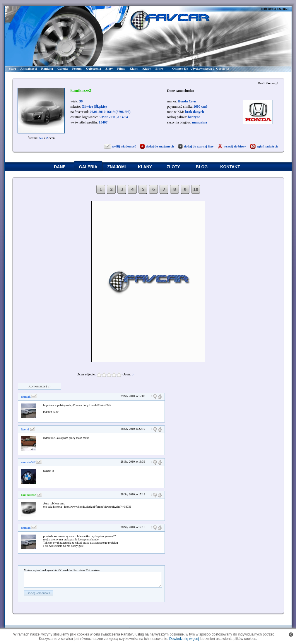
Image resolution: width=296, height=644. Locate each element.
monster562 (28, 462)
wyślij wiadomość (124, 146)
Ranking (47, 68)
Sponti (25, 429)
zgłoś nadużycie (267, 146)
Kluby (147, 68)
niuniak (26, 397)
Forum (77, 68)
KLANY (145, 167)
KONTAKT (230, 167)
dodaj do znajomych (160, 146)
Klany (134, 68)
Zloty (109, 68)
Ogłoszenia (94, 68)
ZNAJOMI (117, 167)
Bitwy (160, 68)
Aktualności (28, 68)
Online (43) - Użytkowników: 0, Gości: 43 (200, 68)
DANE (60, 167)
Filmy (121, 68)
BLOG (202, 167)
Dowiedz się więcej (184, 639)
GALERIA (88, 167)
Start (13, 68)
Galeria (63, 68)
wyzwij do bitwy (235, 146)
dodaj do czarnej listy (199, 146)
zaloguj (283, 8)
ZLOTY (173, 167)
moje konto (268, 8)
